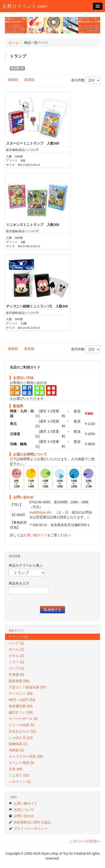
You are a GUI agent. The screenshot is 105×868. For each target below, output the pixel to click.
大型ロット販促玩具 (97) (28, 687)
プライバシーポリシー (28, 829)
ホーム (14, 43)
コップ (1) (16, 668)
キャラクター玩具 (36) (26, 756)
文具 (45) (16, 769)
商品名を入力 (19, 583)
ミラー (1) (16, 662)
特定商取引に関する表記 (30, 822)
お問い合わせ (21, 816)
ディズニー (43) (21, 693)
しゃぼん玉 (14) (21, 737)
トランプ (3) (18, 637)
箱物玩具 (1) (18, 744)
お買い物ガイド (35, 535)
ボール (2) (16, 649)
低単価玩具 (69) (21, 706)
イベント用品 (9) (21, 763)
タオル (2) (16, 656)
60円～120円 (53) (22, 700)
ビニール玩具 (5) (21, 725)
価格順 (13, 80)
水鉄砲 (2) (16, 750)
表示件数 (86, 80)
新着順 (29, 80)
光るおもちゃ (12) (22, 731)
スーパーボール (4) (23, 719)
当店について (21, 810)
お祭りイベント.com (25, 6)
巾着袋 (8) (16, 675)
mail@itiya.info (40, 512)
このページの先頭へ (85, 841)
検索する (53, 610)
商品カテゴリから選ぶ (26, 565)
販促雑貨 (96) (19, 681)
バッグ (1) (16, 643)
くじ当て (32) (19, 775)
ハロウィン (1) (20, 782)
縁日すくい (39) (21, 712)
